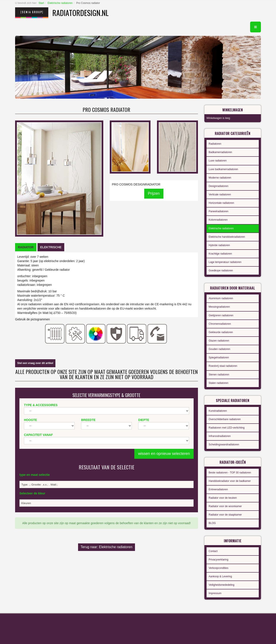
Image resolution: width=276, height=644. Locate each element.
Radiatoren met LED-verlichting (227, 428)
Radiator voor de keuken (223, 498)
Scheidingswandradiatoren (224, 445)
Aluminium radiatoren (221, 298)
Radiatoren (215, 144)
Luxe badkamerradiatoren (223, 169)
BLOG (212, 523)
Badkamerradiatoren (220, 152)
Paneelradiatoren (219, 211)
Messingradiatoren (219, 307)
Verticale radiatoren (220, 195)
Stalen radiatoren (219, 383)
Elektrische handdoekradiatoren (227, 237)
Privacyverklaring (219, 560)
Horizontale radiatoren (221, 203)
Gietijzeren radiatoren (221, 315)
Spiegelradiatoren (219, 358)
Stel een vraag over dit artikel (35, 363)
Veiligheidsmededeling (222, 585)
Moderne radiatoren (220, 178)
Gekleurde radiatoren (221, 332)
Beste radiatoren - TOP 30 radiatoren (230, 473)
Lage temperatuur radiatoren (225, 262)
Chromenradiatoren (220, 324)
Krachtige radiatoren (220, 254)
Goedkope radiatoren (221, 271)
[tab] (26, 247)
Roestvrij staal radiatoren (223, 366)
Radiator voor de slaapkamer (225, 515)
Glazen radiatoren (219, 341)
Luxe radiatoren (218, 161)
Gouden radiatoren (220, 349)
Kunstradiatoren (218, 411)
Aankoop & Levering (220, 576)
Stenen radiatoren (219, 375)
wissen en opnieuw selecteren (164, 454)
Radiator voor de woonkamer (225, 506)
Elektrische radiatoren (60, 3)
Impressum (215, 593)
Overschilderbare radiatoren (225, 419)
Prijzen (154, 193)
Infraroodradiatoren (220, 436)
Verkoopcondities (219, 568)
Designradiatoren (219, 186)
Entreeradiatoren (218, 489)
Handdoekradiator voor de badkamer (230, 481)
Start (41, 3)
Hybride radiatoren (219, 245)
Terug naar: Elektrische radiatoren (107, 547)
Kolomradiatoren (218, 220)
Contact (213, 551)
